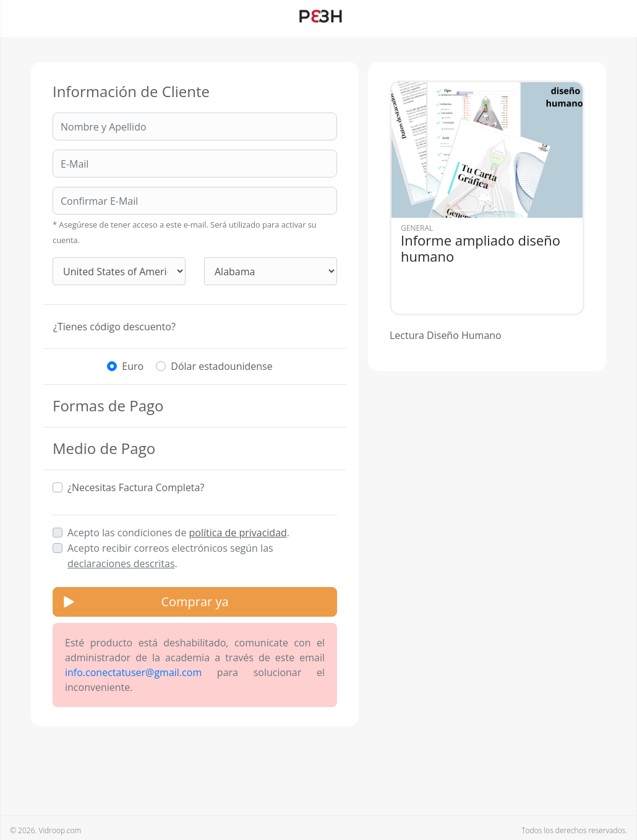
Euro (133, 366)
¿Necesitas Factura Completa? (136, 487)
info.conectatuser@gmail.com (133, 672)
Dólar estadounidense (221, 366)
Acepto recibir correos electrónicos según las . (170, 556)
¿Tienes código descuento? (114, 327)
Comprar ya (195, 602)
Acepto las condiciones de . (178, 533)
